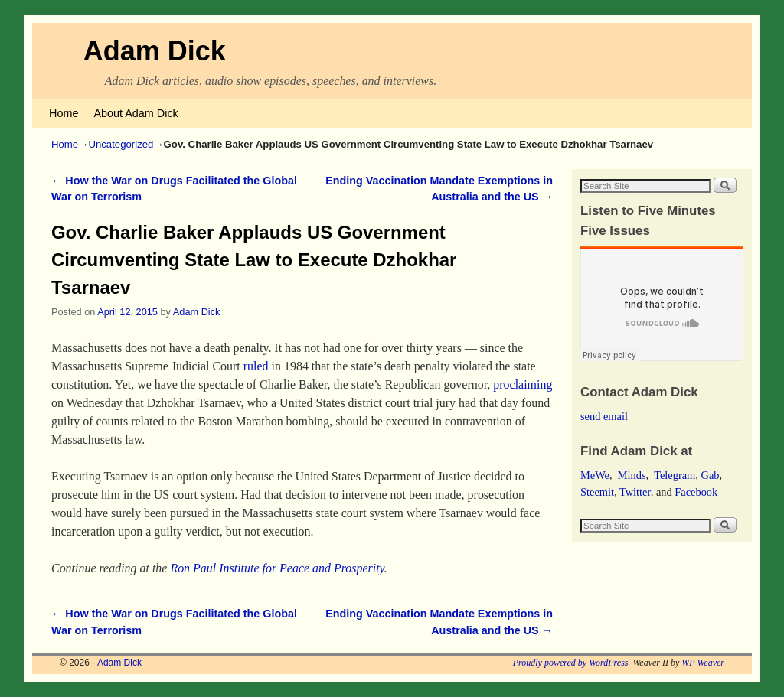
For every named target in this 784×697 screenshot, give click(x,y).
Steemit (597, 492)
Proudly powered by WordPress (571, 663)
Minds (632, 475)
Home (64, 113)
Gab (710, 475)
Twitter (635, 492)
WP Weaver (703, 663)
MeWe (595, 475)
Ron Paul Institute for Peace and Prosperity (277, 568)
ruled (256, 366)
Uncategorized (121, 144)
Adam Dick (155, 51)
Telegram (675, 475)
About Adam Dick (136, 113)
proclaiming (523, 384)
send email (604, 416)
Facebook (696, 492)
